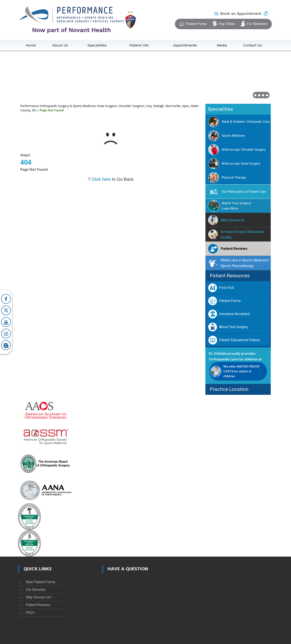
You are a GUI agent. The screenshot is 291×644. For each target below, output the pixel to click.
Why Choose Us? (39, 597)
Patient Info (139, 45)
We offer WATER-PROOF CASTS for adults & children (242, 371)
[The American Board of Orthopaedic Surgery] (45, 463)
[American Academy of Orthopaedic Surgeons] (45, 410)
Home (31, 45)
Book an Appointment (241, 13)
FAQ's (30, 612)
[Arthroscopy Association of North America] (45, 490)
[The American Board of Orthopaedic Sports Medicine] (29, 543)
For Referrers (254, 23)
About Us (60, 45)
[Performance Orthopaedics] (71, 20)
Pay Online (224, 23)
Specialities (97, 45)
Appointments (185, 45)
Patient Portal (193, 23)
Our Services (36, 590)
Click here (101, 179)
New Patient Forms (41, 582)
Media (222, 45)
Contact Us (253, 45)
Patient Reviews (38, 605)
